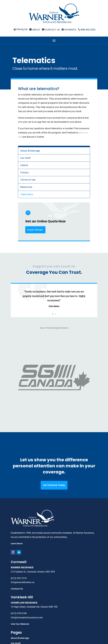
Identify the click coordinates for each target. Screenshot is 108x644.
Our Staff (25, 158)
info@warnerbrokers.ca (23, 522)
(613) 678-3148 (19, 553)
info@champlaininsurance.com (27, 557)
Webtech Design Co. (71, 637)
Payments (69, 30)
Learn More (17, 483)
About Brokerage (30, 151)
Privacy (25, 172)
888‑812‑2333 (87, 30)
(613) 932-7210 (19, 517)
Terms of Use (28, 180)
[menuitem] (21, 30)
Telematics (27, 194)
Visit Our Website (20, 563)
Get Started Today (54, 424)
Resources (26, 187)
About (35, 30)
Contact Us (51, 30)
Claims (24, 165)
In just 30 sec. (35, 230)
